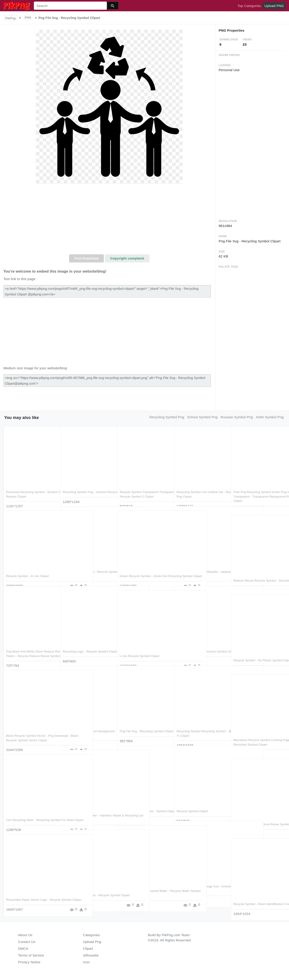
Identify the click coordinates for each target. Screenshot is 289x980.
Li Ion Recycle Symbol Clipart (140, 647)
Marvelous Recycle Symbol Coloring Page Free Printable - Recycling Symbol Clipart (258, 735)
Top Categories (249, 6)
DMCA (23, 948)
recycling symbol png (167, 417)
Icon (86, 962)
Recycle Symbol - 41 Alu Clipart (27, 567)
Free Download (86, 258)
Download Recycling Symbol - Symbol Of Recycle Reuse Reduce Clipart (29, 487)
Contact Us (27, 942)
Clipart (88, 948)
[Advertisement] (109, 220)
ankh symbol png (270, 417)
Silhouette (91, 955)
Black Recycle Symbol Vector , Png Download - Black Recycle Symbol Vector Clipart (30, 731)
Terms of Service (31, 955)
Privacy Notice (29, 962)
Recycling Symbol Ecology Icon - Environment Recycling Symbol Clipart (199, 882)
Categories (92, 935)
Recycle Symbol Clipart (192, 802)
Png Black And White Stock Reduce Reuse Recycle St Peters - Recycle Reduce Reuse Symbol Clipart (30, 647)
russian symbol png (237, 417)
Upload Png (92, 942)
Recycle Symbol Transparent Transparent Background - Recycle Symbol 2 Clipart (143, 487)
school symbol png (202, 417)
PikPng (11, 18)
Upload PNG (274, 6)
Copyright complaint (127, 258)
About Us (25, 935)
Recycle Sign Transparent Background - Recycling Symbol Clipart (84, 727)
